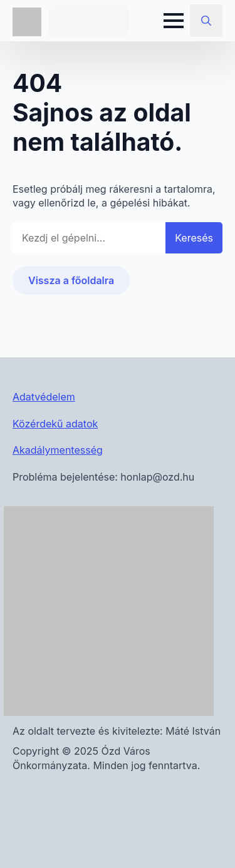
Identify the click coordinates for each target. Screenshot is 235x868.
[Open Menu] (174, 21)
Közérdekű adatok (55, 424)
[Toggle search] (206, 21)
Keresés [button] (194, 238)
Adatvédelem (44, 397)
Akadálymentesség (58, 450)
